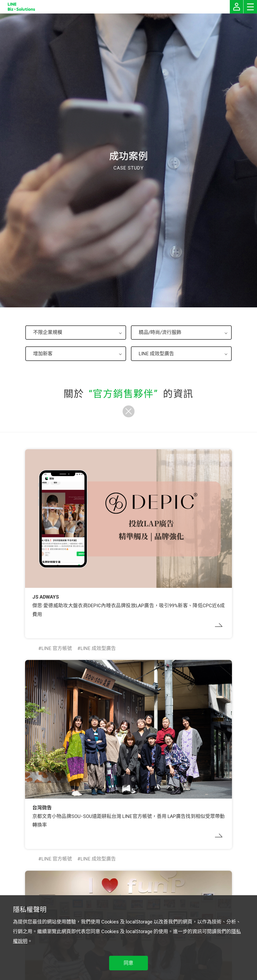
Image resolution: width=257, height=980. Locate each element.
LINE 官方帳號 (57, 648)
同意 (128, 963)
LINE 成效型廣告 (98, 648)
